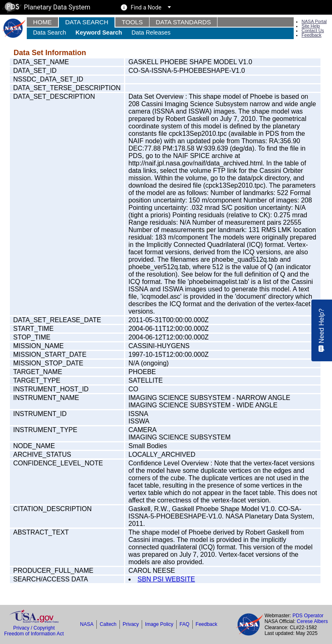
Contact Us (313, 30)
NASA (87, 624)
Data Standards (183, 22)
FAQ (185, 624)
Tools (132, 22)
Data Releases (151, 33)
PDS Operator (308, 616)
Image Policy (159, 624)
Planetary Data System (46, 7)
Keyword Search (99, 33)
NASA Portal (314, 21)
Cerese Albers (312, 621)
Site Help (311, 26)
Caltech (108, 624)
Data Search (87, 22)
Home (42, 22)
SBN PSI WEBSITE (166, 579)
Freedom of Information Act (34, 634)
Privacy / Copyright (34, 628)
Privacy (131, 624)
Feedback (311, 35)
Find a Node (146, 7)
